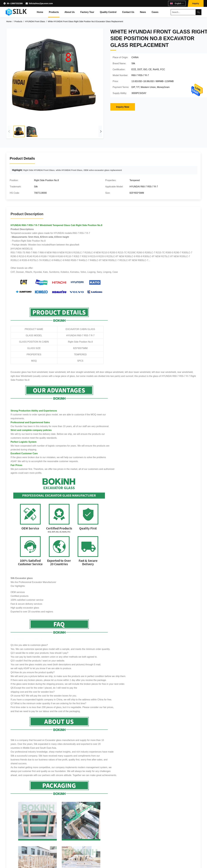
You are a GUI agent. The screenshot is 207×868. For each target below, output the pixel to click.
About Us (70, 12)
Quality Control (108, 12)
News (143, 12)
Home (40, 12)
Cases (155, 12)
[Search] (198, 12)
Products (54, 12)
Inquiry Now (123, 107)
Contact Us (128, 12)
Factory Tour (87, 12)
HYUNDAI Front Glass (35, 21)
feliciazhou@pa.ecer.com (41, 3)
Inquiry (196, 3)
